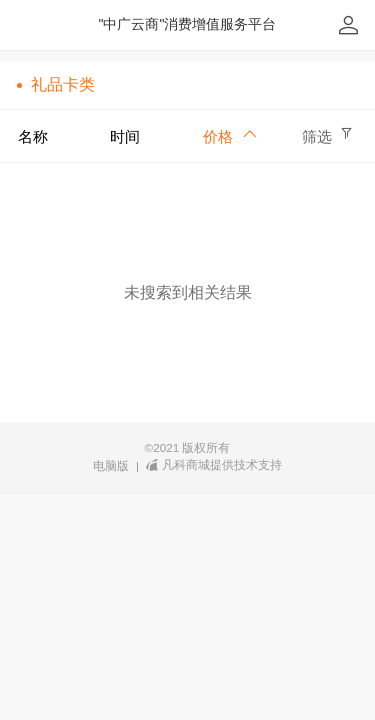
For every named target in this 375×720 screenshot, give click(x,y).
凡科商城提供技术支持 (214, 465)
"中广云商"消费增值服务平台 (188, 24)
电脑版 (111, 466)
